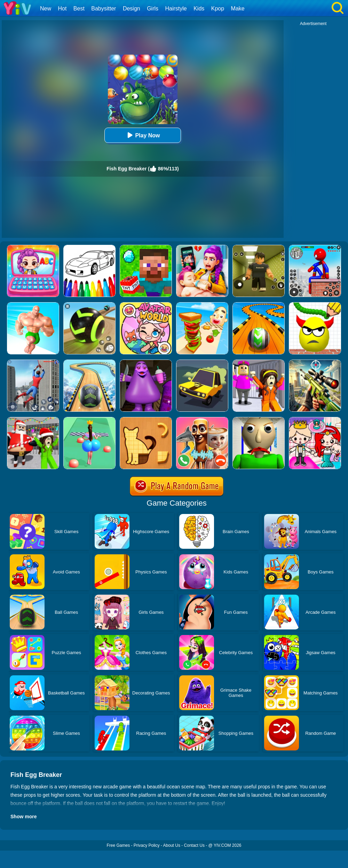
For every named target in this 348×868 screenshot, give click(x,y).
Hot (62, 9)
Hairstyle (176, 9)
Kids (199, 9)
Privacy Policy (147, 845)
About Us (172, 845)
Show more (23, 817)
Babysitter (104, 9)
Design (132, 9)
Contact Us (194, 845)
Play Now (143, 135)
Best (79, 9)
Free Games (118, 845)
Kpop (218, 9)
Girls (153, 9)
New (46, 9)
